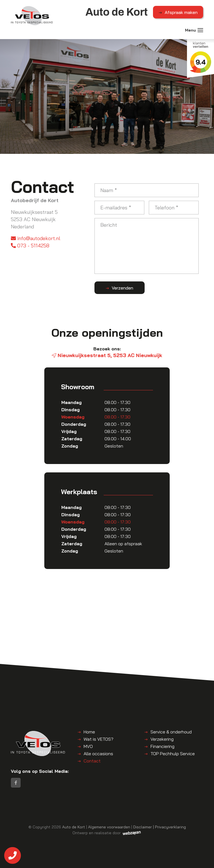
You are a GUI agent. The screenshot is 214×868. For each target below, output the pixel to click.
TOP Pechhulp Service (173, 754)
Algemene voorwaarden (109, 827)
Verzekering (162, 739)
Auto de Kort (74, 827)
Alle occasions (98, 754)
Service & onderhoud (171, 732)
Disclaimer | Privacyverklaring (160, 827)
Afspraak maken (181, 12)
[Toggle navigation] (200, 30)
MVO (88, 746)
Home (89, 732)
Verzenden (122, 288)
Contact (92, 761)
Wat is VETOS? (99, 739)
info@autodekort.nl (36, 238)
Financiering (162, 746)
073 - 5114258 (30, 246)
